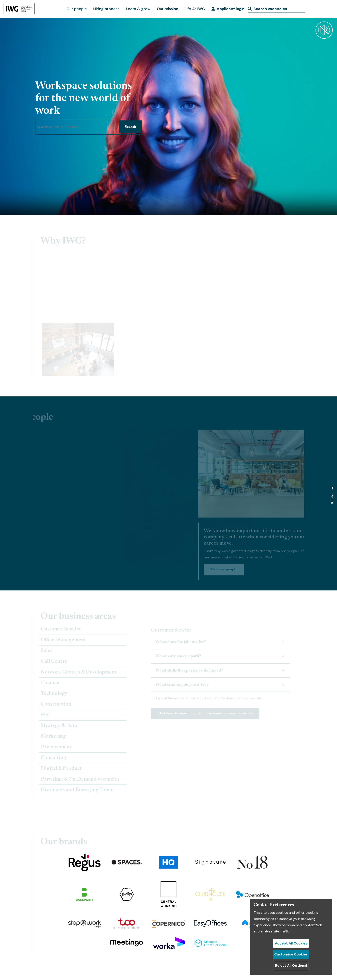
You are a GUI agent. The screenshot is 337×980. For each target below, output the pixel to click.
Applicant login (228, 9)
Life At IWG (195, 9)
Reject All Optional (291, 965)
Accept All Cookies (291, 943)
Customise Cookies (291, 954)
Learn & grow (138, 9)
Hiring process (106, 9)
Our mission (168, 9)
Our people (77, 9)
